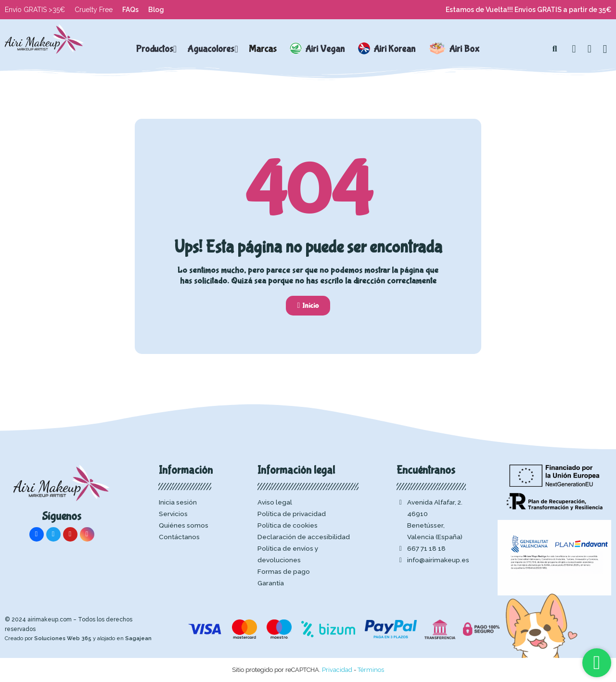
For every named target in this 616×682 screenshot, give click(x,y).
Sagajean (138, 638)
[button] (555, 49)
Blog (156, 10)
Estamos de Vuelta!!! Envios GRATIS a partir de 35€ (528, 10)
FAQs (130, 10)
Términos (371, 670)
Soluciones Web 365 (63, 638)
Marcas (263, 49)
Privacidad (337, 670)
